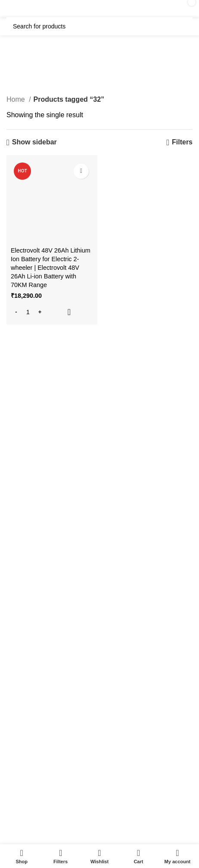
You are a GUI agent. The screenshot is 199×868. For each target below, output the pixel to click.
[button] (52, 312)
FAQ (10, 632)
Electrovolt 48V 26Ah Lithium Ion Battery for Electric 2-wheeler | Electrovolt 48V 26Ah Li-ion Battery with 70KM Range (51, 268)
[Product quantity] (28, 312)
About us (16, 662)
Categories (98, 71)
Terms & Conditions (30, 734)
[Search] (99, 26)
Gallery (14, 647)
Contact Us (19, 748)
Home (17, 99)
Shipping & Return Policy (38, 719)
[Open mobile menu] (26, 9)
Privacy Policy (23, 704)
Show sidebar (34, 142)
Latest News (21, 763)
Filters (182, 142)
